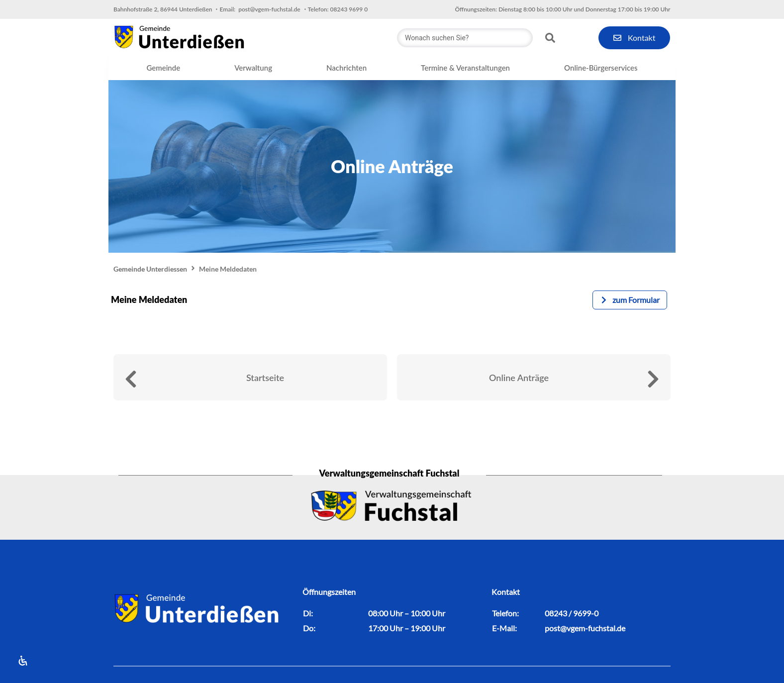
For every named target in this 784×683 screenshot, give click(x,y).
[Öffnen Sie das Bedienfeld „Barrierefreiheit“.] (22, 661)
